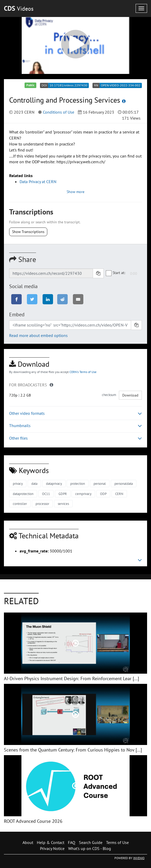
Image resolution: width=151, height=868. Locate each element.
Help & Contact (51, 842)
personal (100, 484)
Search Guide (91, 842)
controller (20, 504)
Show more (75, 192)
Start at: (116, 273)
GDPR (63, 494)
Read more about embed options (38, 335)
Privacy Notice (52, 848)
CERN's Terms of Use (83, 372)
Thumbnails (75, 426)
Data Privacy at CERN (38, 182)
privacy (18, 484)
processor (42, 504)
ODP (103, 494)
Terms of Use (117, 842)
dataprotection (23, 494)
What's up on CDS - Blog (90, 848)
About (28, 842)
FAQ (72, 842)
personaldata (124, 484)
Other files (75, 438)
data (34, 484)
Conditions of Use (59, 112)
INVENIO (139, 858)
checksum (109, 395)
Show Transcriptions (28, 232)
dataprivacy (54, 484)
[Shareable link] (51, 273)
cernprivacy (83, 494)
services (63, 504)
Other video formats (75, 413)
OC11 (46, 494)
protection (78, 484)
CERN (119, 494)
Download (130, 395)
